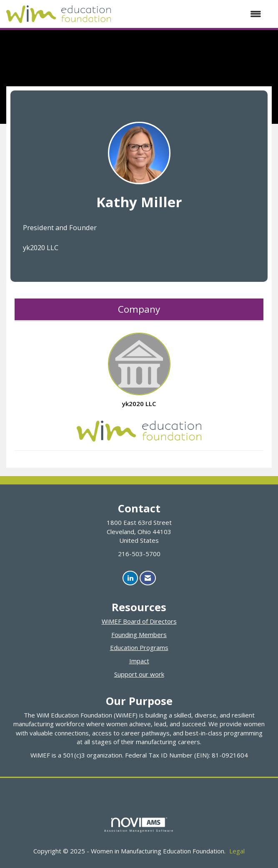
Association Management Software (139, 825)
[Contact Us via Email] (148, 578)
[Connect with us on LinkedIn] (130, 578)
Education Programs (139, 647)
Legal (237, 851)
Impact (139, 661)
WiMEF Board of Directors (139, 621)
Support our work (139, 674)
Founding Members (139, 635)
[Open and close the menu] (190, 14)
